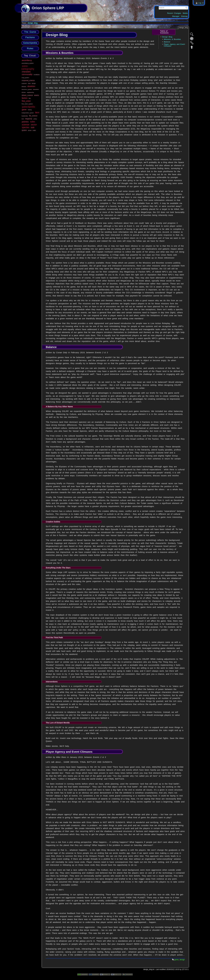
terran (30, 130)
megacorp (29, 119)
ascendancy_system (28, 63)
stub (33, 127)
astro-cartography (28, 67)
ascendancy (27, 60)
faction (25, 98)
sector (34, 125)
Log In (201, 3)
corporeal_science (28, 81)
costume (24, 83)
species (26, 127)
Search (187, 8)
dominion (31, 86)
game (24, 110)
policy (35, 119)
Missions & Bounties (172, 39)
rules (32, 122)
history (30, 110)
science (26, 125)
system (24, 130)
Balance (167, 42)
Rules (30, 48)
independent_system (28, 113)
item (37, 112)
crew (29, 83)
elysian (24, 92)
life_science (33, 116)
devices (24, 86)
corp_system (25, 78)
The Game (30, 32)
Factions (30, 37)
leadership (25, 116)
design (34, 83)
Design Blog (167, 37)
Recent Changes (174, 13)
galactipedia (28, 107)
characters (26, 72)
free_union (26, 101)
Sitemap (184, 16)
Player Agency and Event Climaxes (174, 45)
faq (30, 98)
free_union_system (27, 104)
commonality (27, 74)
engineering (30, 92)
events (36, 95)
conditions (37, 75)
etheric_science (27, 95)
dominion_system (27, 89)
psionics (25, 122)
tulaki (34, 130)
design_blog (33, 23)
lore (23, 119)
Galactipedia (30, 43)
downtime (36, 89)
